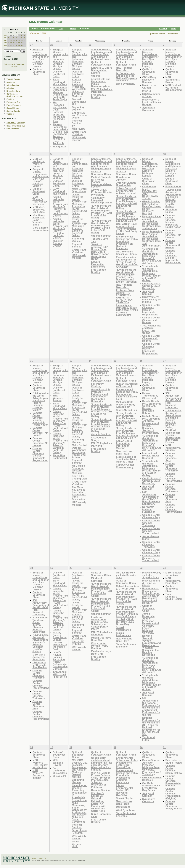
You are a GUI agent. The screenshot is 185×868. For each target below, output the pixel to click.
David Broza (123, 807)
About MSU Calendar (16, 123)
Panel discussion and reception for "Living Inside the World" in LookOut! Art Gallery (127, 262)
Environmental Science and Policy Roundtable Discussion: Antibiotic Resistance (127, 776)
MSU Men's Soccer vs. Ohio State (39, 209)
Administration (13, 85)
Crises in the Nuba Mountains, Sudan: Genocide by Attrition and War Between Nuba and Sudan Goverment (80, 811)
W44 (5, 45)
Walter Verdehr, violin (77, 844)
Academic (11, 82)
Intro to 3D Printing (78, 643)
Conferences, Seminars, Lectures (15, 95)
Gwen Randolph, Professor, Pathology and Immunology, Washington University (101, 395)
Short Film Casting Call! (60, 457)
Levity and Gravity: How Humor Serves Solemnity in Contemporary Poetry (99, 623)
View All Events (13, 79)
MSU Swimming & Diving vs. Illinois (151, 583)
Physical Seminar (77, 122)
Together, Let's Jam (100, 240)
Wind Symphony (125, 84)
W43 (5, 43)
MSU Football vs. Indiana (173, 574)
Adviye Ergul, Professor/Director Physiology (102, 192)
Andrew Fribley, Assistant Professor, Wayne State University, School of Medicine (79, 88)
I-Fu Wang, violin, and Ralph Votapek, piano (39, 220)
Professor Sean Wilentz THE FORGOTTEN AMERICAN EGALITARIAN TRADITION (125, 296)
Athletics (10, 88)
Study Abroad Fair (126, 410)
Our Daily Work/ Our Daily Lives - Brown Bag (152, 286)
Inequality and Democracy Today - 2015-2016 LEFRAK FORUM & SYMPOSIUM (127, 310)
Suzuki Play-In (124, 798)
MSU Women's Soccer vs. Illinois (126, 253)
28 (11, 35)
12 (11, 40)
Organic (96, 76)
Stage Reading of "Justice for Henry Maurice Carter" (127, 459)
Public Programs (14, 105)
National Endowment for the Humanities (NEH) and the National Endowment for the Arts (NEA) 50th (151, 726)
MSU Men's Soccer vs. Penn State (39, 657)
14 (16, 40)
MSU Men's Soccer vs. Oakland (98, 796)
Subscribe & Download (14, 64)
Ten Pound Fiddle (148, 739)
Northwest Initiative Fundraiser (149, 509)
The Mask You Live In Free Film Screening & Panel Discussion (79, 493)
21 (16, 43)
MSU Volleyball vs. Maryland (102, 444)
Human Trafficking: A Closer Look (127, 385)
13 (14, 40)
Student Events (13, 111)
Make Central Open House (80, 190)
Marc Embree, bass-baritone (40, 229)
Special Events (13, 108)
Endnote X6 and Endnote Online (79, 115)
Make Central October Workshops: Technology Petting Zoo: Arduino (80, 451)
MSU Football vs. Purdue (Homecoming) (174, 87)
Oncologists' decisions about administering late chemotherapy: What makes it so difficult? (101, 764)
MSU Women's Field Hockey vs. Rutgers (152, 102)
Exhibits (10, 99)
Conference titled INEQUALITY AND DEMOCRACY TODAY (150, 192)
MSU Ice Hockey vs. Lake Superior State (126, 575)
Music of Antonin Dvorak (58, 243)
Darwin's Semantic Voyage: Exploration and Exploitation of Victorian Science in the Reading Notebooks (151, 645)
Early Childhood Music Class (60, 82)
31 (24, 45)
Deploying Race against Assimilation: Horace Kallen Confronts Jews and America (151, 222)
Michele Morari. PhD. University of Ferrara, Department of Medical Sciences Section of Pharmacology (151, 424)
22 (19, 43)
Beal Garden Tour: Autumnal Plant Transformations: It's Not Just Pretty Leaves (127, 229)
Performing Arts (13, 102)
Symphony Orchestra (149, 109)
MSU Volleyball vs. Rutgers (173, 448)
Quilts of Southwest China (39, 72)
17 (24, 40)
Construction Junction (124, 178)
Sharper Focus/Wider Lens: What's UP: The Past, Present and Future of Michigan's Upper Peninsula (61, 134)
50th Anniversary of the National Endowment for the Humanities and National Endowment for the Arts (151, 706)
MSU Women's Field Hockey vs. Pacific (40, 200)
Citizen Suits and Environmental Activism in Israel (126, 191)
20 (14, 43)
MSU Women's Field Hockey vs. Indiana (152, 299)
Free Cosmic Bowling (98, 96)
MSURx (147, 91)
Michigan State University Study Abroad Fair (126, 404)
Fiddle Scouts (173, 186)
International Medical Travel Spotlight (151, 456)
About (34, 858)
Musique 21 (59, 147)
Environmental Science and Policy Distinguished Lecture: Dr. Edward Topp (127, 763)
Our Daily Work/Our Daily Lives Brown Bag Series (151, 787)
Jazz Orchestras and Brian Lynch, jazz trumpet (152, 329)
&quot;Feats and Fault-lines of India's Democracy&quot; (102, 83)
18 (8, 43)
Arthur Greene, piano (151, 538)
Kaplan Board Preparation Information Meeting (124, 445)
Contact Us (42, 858)
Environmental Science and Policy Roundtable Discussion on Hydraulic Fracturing (127, 243)
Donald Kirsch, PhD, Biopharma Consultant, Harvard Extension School (152, 407)
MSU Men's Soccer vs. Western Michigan (78, 469)
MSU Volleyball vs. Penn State (173, 581)
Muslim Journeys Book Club (101, 639)
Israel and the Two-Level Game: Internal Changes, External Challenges (40, 625)
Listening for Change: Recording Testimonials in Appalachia (79, 791)
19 (11, 43)
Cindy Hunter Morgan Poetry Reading (100, 646)
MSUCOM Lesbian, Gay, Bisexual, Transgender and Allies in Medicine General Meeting (80, 768)
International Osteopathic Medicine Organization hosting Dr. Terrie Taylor (60, 93)
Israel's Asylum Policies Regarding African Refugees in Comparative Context (60, 660)
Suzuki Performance (123, 629)
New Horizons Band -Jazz (124, 69)
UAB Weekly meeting (79, 139)
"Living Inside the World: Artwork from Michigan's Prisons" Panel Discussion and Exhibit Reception (126, 276)
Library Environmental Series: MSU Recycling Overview (124, 790)
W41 (5, 38)
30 (16, 35)
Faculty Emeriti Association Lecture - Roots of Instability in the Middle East (60, 641)
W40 (5, 35)
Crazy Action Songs (98, 439)
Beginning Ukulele (78, 108)
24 (24, 43)
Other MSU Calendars (16, 126)
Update (15, 67)
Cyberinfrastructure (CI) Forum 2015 (127, 587)
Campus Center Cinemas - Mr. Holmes (151, 320)
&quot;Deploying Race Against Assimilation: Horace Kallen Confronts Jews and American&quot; (152, 239)
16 (22, 40)
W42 (5, 40)
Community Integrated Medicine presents (102, 200)
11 (8, 40)
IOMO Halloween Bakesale (152, 779)
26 (11, 45)
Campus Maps (13, 129)
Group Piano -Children (79, 133)
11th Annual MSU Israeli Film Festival (40, 665)
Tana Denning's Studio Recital (174, 596)
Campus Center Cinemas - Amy (125, 466)
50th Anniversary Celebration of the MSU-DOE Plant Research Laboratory (151, 498)
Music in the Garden (149, 86)
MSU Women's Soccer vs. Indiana (39, 774)
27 (8, 35)
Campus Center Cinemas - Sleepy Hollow (174, 769)
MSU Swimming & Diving (151, 95)
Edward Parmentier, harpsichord (98, 264)
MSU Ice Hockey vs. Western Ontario (39, 163)
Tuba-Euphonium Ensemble (126, 645)
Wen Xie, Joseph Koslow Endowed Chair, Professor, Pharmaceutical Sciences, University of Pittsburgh (101, 780)
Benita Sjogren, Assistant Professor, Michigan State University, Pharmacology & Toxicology (152, 767)
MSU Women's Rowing (58, 398)
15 (19, 40)
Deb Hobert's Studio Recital (174, 761)
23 (22, 43)
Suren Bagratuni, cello (101, 815)
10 (24, 38)
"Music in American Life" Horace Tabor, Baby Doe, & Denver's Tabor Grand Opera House (100, 252)
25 (8, 45)
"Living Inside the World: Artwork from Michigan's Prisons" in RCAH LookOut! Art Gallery (60, 206)
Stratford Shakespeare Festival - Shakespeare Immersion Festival (173, 436)
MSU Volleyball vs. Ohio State (102, 633)
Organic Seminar (101, 236)
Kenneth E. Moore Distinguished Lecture (101, 70)
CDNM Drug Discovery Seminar (149, 80)
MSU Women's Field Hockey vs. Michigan (40, 764)
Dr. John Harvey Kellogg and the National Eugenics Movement (127, 77)
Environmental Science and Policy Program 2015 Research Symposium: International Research (151, 596)
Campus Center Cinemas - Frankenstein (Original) (173, 781)
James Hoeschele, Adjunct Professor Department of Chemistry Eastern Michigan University (151, 623)
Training (10, 114)
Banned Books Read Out (79, 102)
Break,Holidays (13, 91)
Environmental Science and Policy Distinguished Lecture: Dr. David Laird (127, 394)
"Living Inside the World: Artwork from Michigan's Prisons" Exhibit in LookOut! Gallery (60, 228)
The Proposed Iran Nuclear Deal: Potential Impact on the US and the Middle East (60, 112)
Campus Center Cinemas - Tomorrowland (151, 531)
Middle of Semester (97, 579)
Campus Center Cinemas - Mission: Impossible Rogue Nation (151, 310)
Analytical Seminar (148, 293)
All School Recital (171, 211)
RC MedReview (79, 128)
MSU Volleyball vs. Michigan (102, 91)
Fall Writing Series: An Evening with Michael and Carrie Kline (99, 806)
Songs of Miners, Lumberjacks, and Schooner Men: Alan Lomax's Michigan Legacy (41, 58)
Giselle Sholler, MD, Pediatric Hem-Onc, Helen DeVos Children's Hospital (152, 207)
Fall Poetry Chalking (97, 385)
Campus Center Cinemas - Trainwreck (151, 523)
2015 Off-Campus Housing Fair (126, 184)
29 (14, 35)
